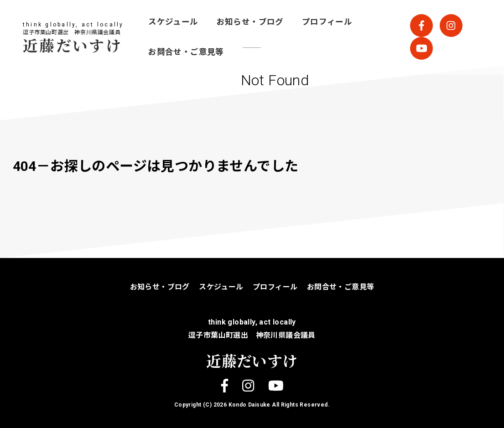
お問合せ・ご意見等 (186, 52)
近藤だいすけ (73, 45)
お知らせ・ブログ (250, 22)
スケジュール (173, 22)
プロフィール (327, 22)
